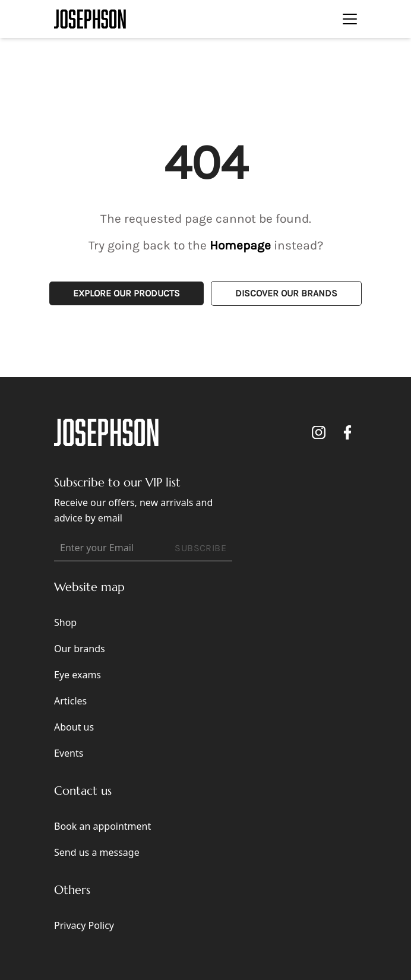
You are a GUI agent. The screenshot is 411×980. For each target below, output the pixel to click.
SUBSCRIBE (200, 548)
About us (74, 727)
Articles (70, 701)
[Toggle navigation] (350, 19)
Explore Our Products (127, 293)
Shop (65, 622)
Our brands (80, 649)
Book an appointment (102, 826)
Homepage (240, 245)
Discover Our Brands (286, 293)
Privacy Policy (84, 925)
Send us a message (97, 852)
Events (69, 753)
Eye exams (78, 675)
